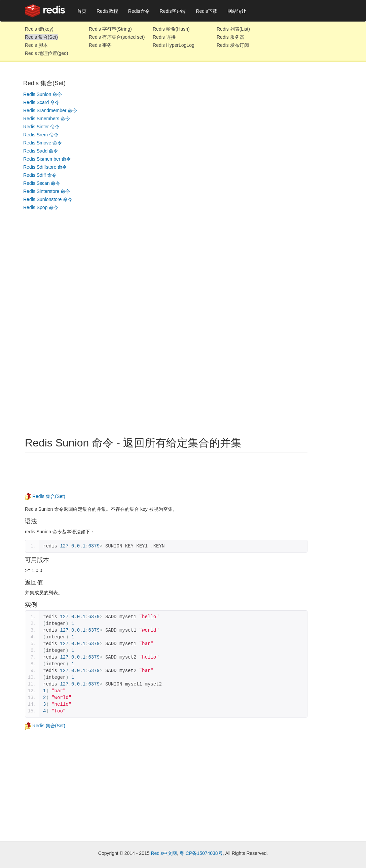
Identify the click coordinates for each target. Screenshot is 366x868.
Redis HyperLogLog (174, 45)
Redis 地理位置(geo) (46, 53)
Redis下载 (207, 11)
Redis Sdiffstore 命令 (45, 167)
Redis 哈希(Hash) (171, 29)
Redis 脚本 (36, 45)
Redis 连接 (164, 37)
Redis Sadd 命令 (41, 151)
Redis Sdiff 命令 (40, 175)
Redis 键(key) (39, 29)
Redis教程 (107, 11)
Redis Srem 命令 (41, 135)
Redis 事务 (100, 45)
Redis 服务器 (230, 37)
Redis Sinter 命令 (41, 127)
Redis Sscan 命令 (42, 183)
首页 (82, 11)
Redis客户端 (173, 11)
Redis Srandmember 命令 (50, 110)
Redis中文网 (164, 853)
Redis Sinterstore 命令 (47, 191)
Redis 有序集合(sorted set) (117, 37)
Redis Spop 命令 (41, 207)
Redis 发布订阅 (233, 45)
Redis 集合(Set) (41, 37)
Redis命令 (139, 11)
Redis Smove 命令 (43, 143)
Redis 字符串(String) (110, 29)
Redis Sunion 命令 (43, 94)
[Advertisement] (50, 316)
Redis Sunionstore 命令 (48, 199)
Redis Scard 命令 (41, 102)
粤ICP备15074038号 (201, 853)
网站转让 (237, 11)
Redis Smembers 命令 (47, 119)
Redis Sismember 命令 (47, 159)
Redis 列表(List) (233, 29)
